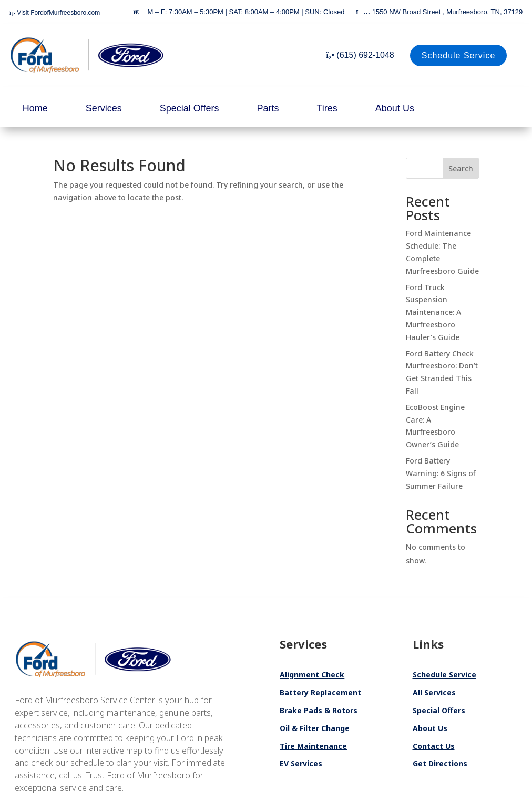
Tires (327, 108)
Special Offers (190, 108)
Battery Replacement (320, 692)
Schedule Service (459, 55)
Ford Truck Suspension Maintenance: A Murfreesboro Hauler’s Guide (433, 312)
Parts (268, 108)
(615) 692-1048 (360, 55)
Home (35, 108)
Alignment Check (312, 675)
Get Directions (440, 763)
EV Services (301, 763)
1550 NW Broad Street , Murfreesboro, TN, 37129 (439, 12)
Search (461, 168)
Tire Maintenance (313, 746)
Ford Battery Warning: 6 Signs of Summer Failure (441, 473)
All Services (434, 692)
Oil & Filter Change (315, 728)
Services (104, 108)
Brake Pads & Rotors (319, 710)
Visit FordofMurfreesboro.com (55, 13)
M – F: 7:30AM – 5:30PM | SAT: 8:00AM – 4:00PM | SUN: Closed (239, 12)
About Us (395, 108)
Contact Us (434, 746)
